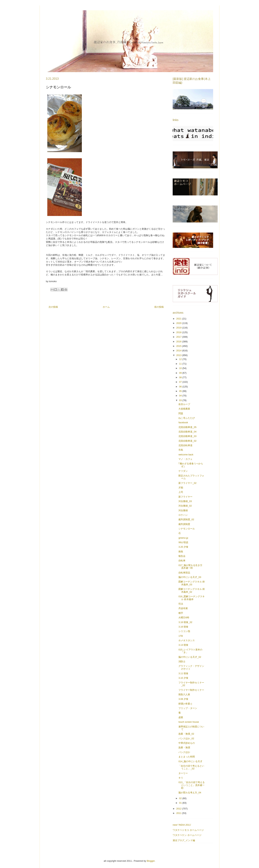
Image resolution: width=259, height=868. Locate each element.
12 (181, 359)
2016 (179, 342)
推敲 (181, 552)
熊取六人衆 (184, 694)
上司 (181, 492)
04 (181, 396)
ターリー (183, 773)
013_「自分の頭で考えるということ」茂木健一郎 (192, 785)
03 (181, 400)
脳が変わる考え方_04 (190, 793)
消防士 (182, 662)
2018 (179, 332)
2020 (179, 323)
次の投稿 (53, 307)
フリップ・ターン (188, 708)
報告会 (182, 556)
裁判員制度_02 (186, 519)
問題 (181, 413)
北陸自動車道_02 (187, 441)
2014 (179, 351)
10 (181, 368)
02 (181, 798)
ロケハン (183, 515)
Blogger (151, 861)
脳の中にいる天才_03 (190, 577)
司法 (181, 604)
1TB (181, 636)
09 (181, 373)
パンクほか (184, 752)
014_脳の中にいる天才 (190, 761)
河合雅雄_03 (185, 501)
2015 (179, 346)
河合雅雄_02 (185, 506)
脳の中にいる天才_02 (190, 657)
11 (181, 364)
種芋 (181, 613)
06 (181, 387)
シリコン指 (184, 631)
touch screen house (189, 722)
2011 (179, 813)
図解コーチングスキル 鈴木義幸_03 (192, 583)
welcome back (186, 455)
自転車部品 (184, 573)
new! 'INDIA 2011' (182, 825)
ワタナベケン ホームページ (187, 835)
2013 (179, 355)
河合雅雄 (183, 510)
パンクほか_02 (186, 738)
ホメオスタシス (187, 640)
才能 (181, 488)
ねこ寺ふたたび (187, 418)
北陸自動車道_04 (187, 432)
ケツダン (183, 471)
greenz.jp (183, 538)
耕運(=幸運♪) (185, 704)
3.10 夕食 (183, 678)
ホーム (106, 307)
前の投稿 (159, 307)
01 (181, 803)
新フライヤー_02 (187, 483)
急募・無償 (184, 747)
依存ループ (184, 404)
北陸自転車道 (185, 445)
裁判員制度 (184, 524)
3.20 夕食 (183, 547)
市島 (181, 450)
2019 (179, 328)
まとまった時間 (187, 757)
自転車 (182, 561)
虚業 (181, 717)
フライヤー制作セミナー (191, 690)
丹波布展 (183, 608)
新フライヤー (185, 497)
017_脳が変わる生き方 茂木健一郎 (190, 567)
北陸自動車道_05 (187, 427)
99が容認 (183, 542)
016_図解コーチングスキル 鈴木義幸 (192, 598)
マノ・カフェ (185, 459)
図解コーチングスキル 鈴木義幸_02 (192, 590)
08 (181, 377)
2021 (179, 319)
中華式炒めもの (187, 743)
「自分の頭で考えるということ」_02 (191, 767)
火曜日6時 (184, 618)
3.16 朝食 (183, 627)
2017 (179, 337)
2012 (179, 809)
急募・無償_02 (186, 734)
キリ (181, 778)
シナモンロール (187, 529)
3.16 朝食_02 (185, 622)
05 (181, 391)
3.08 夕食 (183, 699)
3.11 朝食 (183, 673)
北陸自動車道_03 (187, 436)
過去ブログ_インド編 (184, 840)
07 (181, 382)
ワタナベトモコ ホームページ (188, 830)
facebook (183, 422)
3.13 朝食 (183, 645)
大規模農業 (184, 409)
